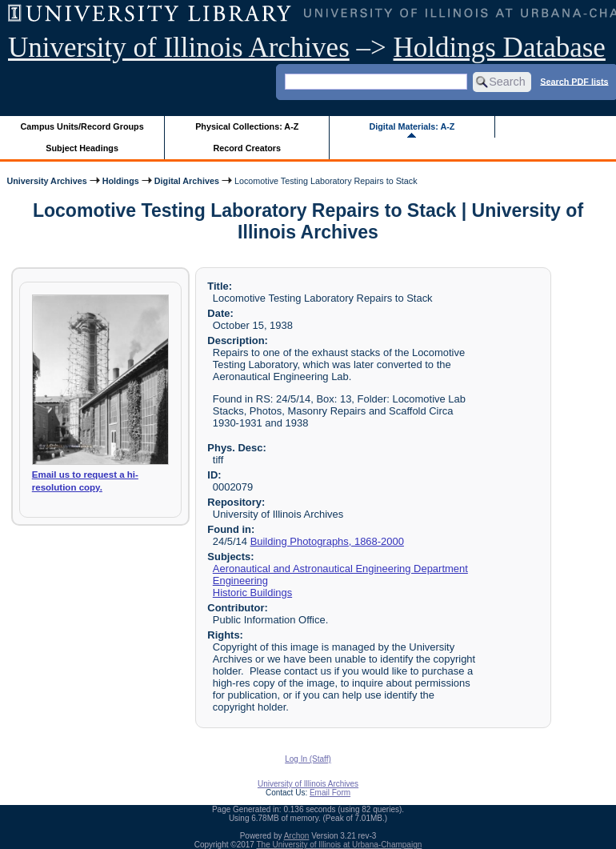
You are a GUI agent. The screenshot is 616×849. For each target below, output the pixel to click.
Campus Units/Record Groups (82, 126)
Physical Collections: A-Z (247, 126)
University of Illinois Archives (179, 48)
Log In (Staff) (308, 759)
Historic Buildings (252, 593)
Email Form (330, 793)
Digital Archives (187, 181)
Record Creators (247, 148)
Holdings (121, 181)
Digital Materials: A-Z (412, 126)
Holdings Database (500, 48)
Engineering (240, 581)
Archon (297, 836)
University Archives (46, 181)
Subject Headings (82, 148)
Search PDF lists (574, 81)
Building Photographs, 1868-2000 (327, 541)
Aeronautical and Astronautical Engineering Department (340, 569)
